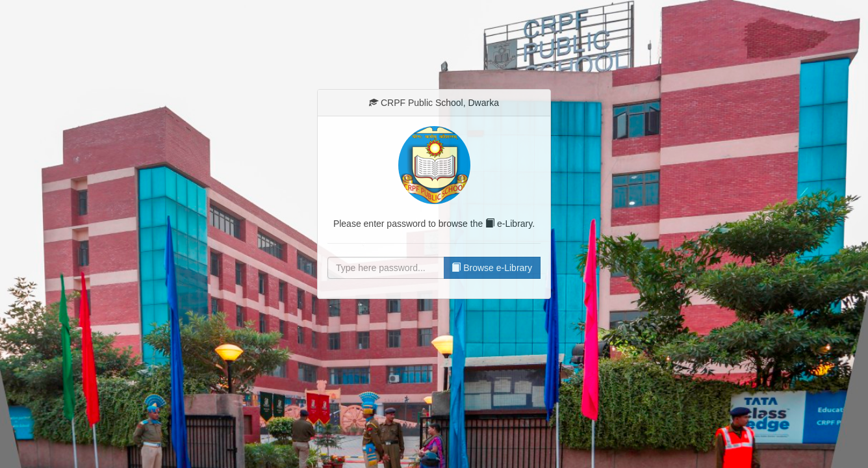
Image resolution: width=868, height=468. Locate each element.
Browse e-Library (492, 268)
